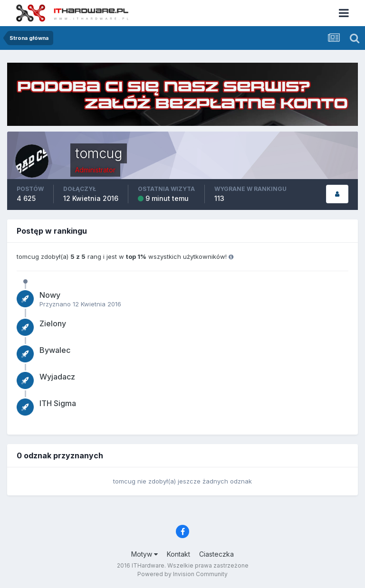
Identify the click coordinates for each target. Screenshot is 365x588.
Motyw (144, 554)
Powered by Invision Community (182, 574)
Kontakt (178, 554)
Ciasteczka (216, 554)
